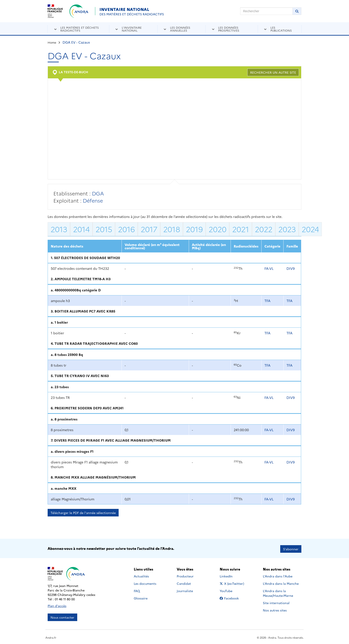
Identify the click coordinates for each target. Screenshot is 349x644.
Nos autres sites (275, 609)
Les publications (281, 29)
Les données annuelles (180, 29)
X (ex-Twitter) (233, 582)
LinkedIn (231, 575)
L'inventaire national (132, 29)
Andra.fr (51, 636)
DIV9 (291, 268)
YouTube (231, 590)
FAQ (137, 590)
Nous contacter (62, 616)
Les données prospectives (229, 29)
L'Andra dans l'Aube (278, 575)
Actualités (141, 575)
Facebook (233, 597)
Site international (276, 602)
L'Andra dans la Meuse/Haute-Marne (278, 592)
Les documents (145, 582)
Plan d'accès (57, 605)
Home (52, 42)
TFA (267, 301)
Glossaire (141, 597)
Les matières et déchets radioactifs (80, 29)
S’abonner (291, 548)
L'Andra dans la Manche (281, 582)
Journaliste (185, 590)
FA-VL (269, 268)
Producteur (185, 575)
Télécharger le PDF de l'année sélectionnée (83, 513)
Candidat (184, 582)
